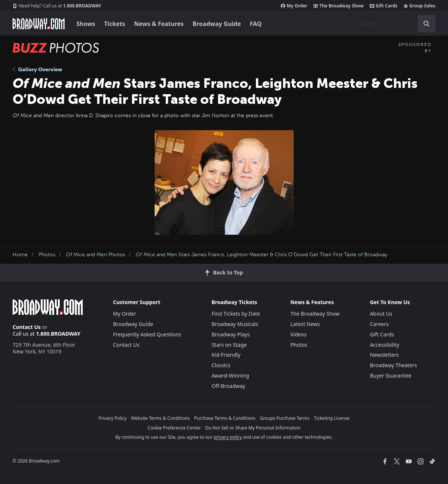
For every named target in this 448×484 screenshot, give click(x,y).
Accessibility (384, 345)
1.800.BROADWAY (57, 6)
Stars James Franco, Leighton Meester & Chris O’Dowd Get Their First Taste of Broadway (262, 255)
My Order (294, 6)
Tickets (115, 24)
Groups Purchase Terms (285, 418)
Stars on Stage (229, 345)
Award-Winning (230, 376)
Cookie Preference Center (174, 428)
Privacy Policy (113, 418)
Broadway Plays (230, 334)
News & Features (159, 24)
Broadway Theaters (393, 365)
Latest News (305, 324)
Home (20, 255)
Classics (221, 365)
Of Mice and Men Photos (95, 255)
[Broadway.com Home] (39, 24)
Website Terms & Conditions (160, 418)
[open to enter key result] (426, 24)
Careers (379, 324)
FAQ (256, 24)
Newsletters (384, 355)
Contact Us (27, 327)
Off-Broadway (228, 386)
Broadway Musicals (235, 324)
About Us (381, 314)
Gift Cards (384, 6)
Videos (299, 334)
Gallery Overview (37, 70)
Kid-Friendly (226, 355)
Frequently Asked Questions (147, 334)
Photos (47, 255)
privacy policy (228, 437)
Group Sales (419, 6)
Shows (86, 24)
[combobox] (393, 24)
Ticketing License (332, 418)
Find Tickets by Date (236, 314)
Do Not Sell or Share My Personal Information (253, 428)
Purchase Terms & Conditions (225, 418)
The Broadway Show (339, 6)
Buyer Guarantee (391, 376)
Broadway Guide (217, 24)
